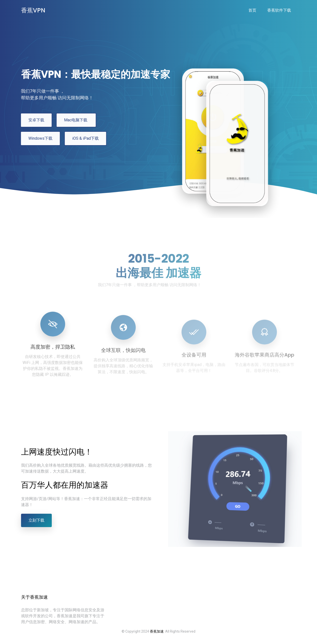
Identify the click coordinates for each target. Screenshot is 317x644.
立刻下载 (36, 520)
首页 (252, 10)
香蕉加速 (157, 631)
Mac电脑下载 (73, 120)
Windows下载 (38, 138)
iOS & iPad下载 (83, 138)
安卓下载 (33, 120)
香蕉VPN (33, 10)
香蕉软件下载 (279, 10)
